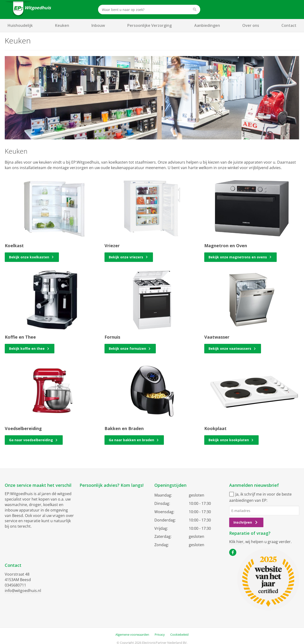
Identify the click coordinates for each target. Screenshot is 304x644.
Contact (289, 25)
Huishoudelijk (20, 25)
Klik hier (236, 542)
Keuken (62, 25)
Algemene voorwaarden (132, 635)
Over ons (251, 25)
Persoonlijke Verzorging (150, 25)
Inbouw (98, 25)
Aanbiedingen (207, 25)
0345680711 (15, 585)
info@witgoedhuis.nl (23, 591)
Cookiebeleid (179, 635)
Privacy (160, 635)
